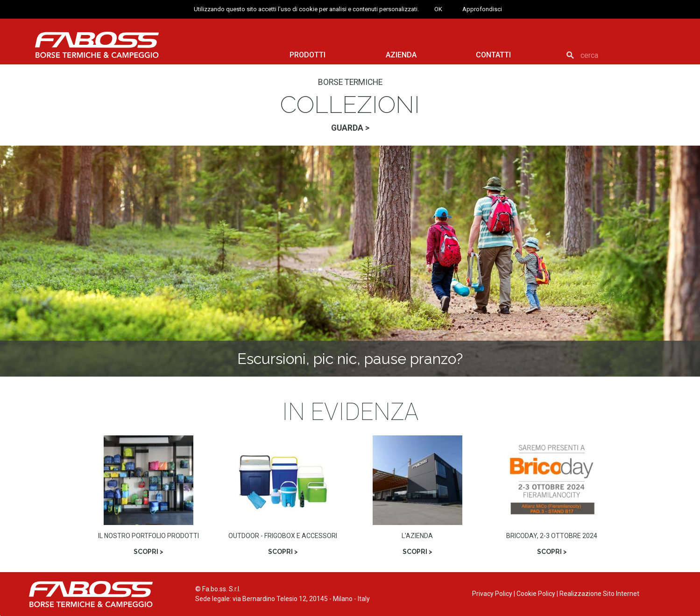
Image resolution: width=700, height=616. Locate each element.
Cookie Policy (536, 594)
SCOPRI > (148, 552)
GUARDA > (350, 128)
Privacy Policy (492, 594)
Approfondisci (482, 9)
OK (438, 9)
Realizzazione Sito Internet (599, 594)
